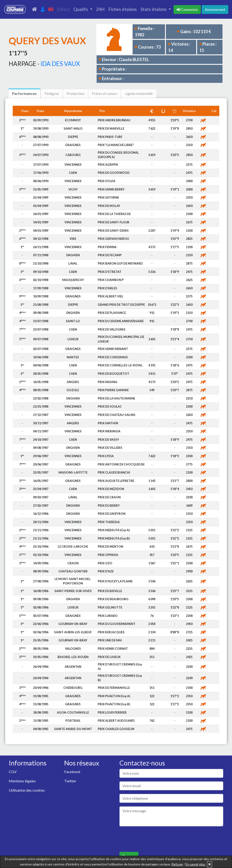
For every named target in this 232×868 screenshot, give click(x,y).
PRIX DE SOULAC (110, 406)
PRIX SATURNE (108, 197)
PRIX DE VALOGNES (112, 329)
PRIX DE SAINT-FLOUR (114, 222)
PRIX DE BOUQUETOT (113, 374)
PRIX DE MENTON (110, 546)
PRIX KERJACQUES (111, 632)
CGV (13, 772)
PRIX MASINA (107, 382)
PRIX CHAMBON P (111, 280)
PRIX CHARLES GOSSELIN (116, 729)
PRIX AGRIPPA (108, 165)
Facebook (72, 772)
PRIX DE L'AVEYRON (112, 514)
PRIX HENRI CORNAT (113, 649)
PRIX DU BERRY (109, 506)
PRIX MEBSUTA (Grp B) (114, 538)
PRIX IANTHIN (108, 423)
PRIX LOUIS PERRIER (112, 712)
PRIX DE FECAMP (110, 255)
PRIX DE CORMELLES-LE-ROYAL (120, 365)
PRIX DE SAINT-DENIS (113, 231)
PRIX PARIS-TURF (110, 137)
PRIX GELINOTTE (110, 607)
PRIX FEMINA (107, 247)
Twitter (70, 781)
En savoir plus (196, 864)
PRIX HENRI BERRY (111, 189)
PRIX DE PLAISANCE (112, 313)
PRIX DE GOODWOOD (114, 173)
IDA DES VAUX (60, 64)
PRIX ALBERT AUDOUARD (116, 721)
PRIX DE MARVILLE (111, 128)
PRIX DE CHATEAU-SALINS (117, 415)
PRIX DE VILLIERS (110, 448)
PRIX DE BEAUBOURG (113, 599)
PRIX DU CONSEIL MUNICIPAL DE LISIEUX (121, 339)
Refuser (177, 864)
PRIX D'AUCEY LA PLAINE (115, 581)
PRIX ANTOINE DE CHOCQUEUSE (121, 464)
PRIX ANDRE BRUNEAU (114, 120)
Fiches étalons (123, 9)
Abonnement (215, 9)
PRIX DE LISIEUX (109, 657)
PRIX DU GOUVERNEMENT (117, 624)
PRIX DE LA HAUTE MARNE (116, 398)
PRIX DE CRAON (109, 497)
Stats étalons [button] (154, 9)
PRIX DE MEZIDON (111, 489)
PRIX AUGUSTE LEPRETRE (116, 481)
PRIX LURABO (108, 616)
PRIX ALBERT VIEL (111, 296)
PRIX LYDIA (106, 456)
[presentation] (155, 839)
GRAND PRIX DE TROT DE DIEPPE (121, 305)
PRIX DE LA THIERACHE (114, 214)
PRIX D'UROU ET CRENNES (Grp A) (120, 667)
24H (100, 9)
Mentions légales (22, 781)
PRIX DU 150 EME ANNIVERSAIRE (121, 321)
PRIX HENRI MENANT (113, 349)
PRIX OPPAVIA (108, 555)
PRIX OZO (105, 563)
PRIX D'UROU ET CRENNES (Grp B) (120, 678)
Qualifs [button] (81, 9)
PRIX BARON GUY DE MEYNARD (120, 263)
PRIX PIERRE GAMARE (113, 390)
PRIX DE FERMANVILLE (114, 688)
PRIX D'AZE (106, 571)
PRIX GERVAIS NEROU (113, 239)
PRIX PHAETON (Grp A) (114, 696)
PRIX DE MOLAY (109, 206)
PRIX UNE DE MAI (110, 640)
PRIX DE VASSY (108, 440)
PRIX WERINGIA (109, 431)
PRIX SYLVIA (107, 181)
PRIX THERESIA (109, 522)
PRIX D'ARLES (107, 288)
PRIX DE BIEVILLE (110, 591)
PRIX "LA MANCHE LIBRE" (116, 145)
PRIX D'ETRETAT (110, 272)
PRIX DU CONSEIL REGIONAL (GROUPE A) (118, 155)
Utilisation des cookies (27, 790)
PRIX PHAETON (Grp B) (114, 704)
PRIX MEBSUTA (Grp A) (114, 530)
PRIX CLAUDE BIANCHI (114, 472)
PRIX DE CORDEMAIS (113, 357)
